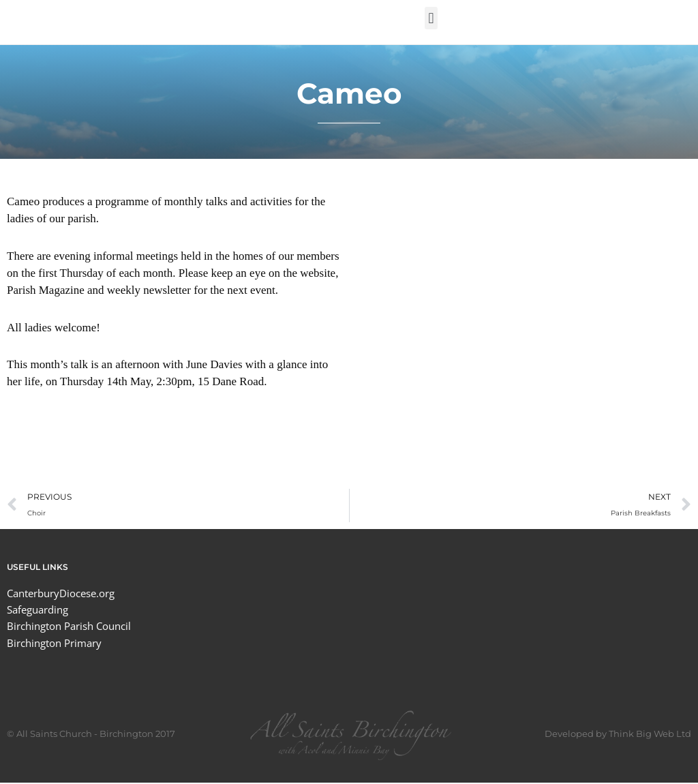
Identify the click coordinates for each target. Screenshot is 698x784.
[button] (431, 18)
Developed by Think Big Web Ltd (618, 735)
